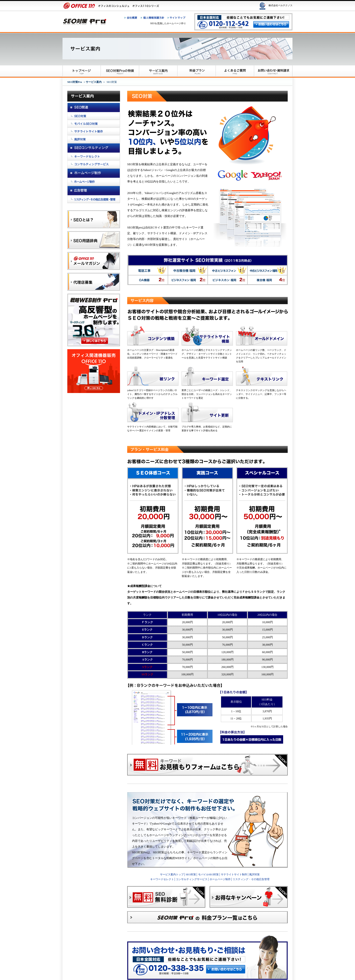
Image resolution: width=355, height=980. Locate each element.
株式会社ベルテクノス (281, 5)
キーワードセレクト (162, 879)
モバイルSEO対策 (209, 874)
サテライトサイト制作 (234, 874)
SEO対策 (191, 874)
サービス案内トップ (172, 874)
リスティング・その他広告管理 (251, 879)
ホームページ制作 (220, 879)
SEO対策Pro (75, 82)
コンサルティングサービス (192, 879)
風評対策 (254, 874)
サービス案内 (94, 82)
